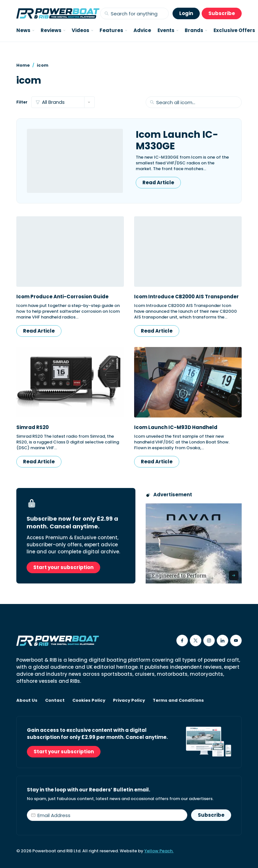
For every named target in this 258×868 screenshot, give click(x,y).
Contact (55, 700)
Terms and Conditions (178, 700)
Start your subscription (63, 567)
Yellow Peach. (159, 851)
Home (23, 65)
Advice (142, 30)
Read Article (158, 182)
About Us (27, 700)
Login (186, 13)
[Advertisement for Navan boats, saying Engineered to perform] (194, 543)
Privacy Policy (129, 700)
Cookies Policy (89, 700)
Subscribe (222, 13)
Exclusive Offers (234, 30)
